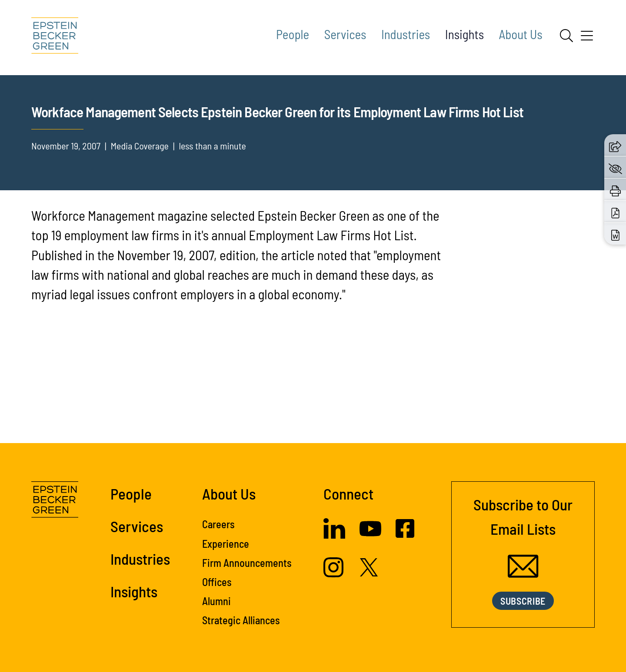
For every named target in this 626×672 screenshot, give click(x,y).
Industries (406, 34)
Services (345, 34)
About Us (521, 34)
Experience (226, 558)
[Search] (566, 36)
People (293, 34)
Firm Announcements (247, 577)
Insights (465, 34)
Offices (217, 596)
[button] (615, 145)
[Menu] (587, 39)
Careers (218, 539)
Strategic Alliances (241, 635)
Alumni (216, 616)
